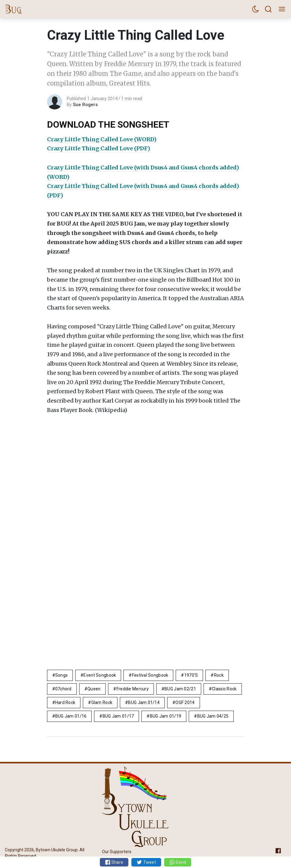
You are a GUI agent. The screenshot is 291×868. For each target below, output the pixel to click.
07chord (63, 689)
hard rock (65, 702)
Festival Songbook (150, 675)
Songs (61, 675)
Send (178, 862)
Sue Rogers (85, 105)
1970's (191, 675)
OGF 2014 (185, 702)
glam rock (102, 702)
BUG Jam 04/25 (213, 716)
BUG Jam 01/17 (118, 716)
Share (114, 862)
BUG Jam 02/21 (180, 689)
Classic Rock (224, 689)
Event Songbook (100, 675)
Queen (94, 689)
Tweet (146, 862)
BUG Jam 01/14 (144, 702)
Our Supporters (117, 851)
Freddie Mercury (133, 689)
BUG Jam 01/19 (166, 716)
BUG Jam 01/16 (71, 716)
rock (219, 675)
